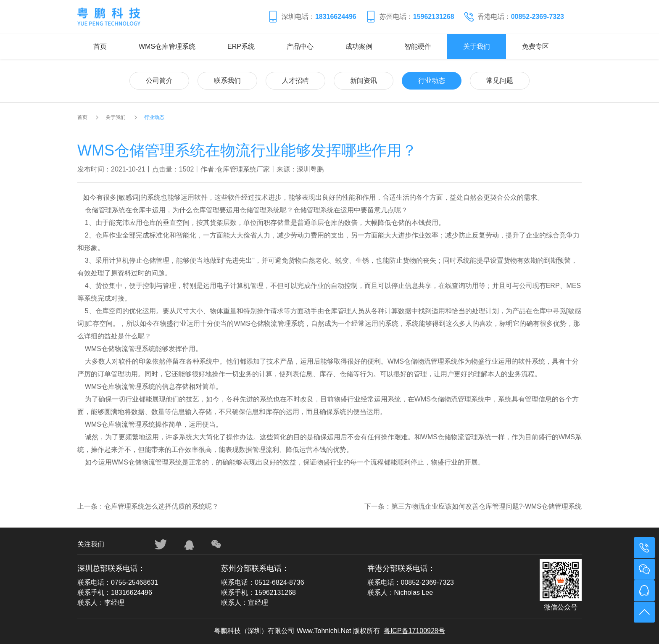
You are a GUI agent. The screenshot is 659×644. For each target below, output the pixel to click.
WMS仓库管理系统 (167, 46)
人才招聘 (295, 80)
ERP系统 (241, 46)
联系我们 (227, 80)
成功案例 (359, 46)
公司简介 (159, 80)
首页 (100, 46)
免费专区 (535, 46)
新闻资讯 (364, 80)
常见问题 (500, 80)
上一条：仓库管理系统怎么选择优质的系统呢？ (148, 506)
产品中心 (300, 46)
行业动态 (432, 80)
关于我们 (477, 46)
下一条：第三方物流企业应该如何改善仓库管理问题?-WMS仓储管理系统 (473, 506)
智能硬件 (418, 46)
